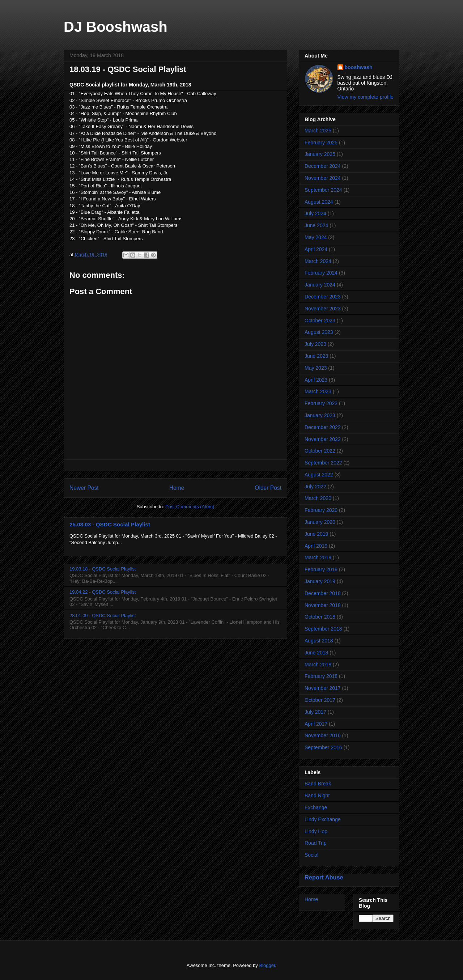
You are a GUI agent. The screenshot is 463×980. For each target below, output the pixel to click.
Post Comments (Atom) (190, 507)
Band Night (317, 796)
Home (177, 488)
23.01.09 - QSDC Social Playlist (103, 616)
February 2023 (321, 403)
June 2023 (316, 356)
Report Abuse (324, 877)
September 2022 (323, 463)
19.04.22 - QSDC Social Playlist (103, 592)
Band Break (318, 784)
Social (311, 855)
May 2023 (316, 368)
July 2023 (315, 344)
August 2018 (319, 641)
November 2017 (323, 688)
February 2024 (321, 273)
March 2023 (318, 391)
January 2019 (320, 581)
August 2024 (319, 202)
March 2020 (318, 498)
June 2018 (316, 653)
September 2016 (323, 747)
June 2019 (316, 534)
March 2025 (318, 131)
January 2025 (320, 154)
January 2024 (320, 285)
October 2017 (320, 700)
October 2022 (320, 451)
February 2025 (321, 143)
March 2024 (318, 261)
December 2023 (323, 297)
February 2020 (321, 510)
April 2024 (316, 249)
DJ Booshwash (116, 27)
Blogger (267, 965)
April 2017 (316, 724)
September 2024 (323, 190)
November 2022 (323, 439)
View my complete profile (366, 97)
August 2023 (319, 332)
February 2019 (321, 569)
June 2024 (316, 225)
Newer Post (84, 488)
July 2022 (315, 487)
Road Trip (316, 843)
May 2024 (316, 237)
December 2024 (323, 166)
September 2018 (323, 629)
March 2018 (318, 665)
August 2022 (319, 475)
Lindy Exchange (323, 819)
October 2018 (320, 617)
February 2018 (321, 676)
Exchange (316, 807)
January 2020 (320, 522)
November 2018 (323, 605)
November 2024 (323, 178)
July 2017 (315, 712)
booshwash (359, 67)
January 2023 (320, 415)
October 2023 (320, 321)
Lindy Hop (316, 831)
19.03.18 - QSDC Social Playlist (103, 569)
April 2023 (316, 380)
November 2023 (323, 309)
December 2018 (323, 593)
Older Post (268, 488)
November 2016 (323, 735)
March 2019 (318, 557)
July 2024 (315, 213)
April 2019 (316, 546)
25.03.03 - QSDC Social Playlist (110, 524)
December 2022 (323, 427)
